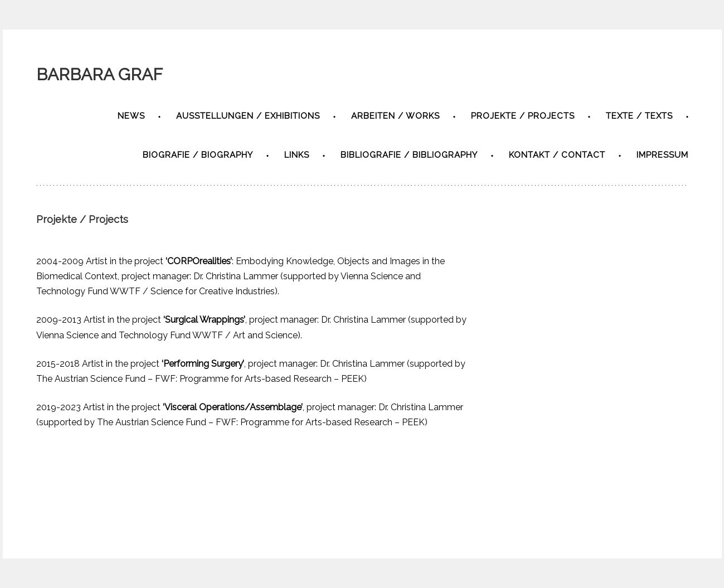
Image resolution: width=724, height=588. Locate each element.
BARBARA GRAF (99, 74)
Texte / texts (639, 116)
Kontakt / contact (557, 155)
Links (297, 155)
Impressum (662, 155)
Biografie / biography (198, 155)
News (131, 116)
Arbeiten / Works (395, 116)
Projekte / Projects (523, 116)
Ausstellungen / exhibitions (248, 116)
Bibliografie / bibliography (409, 155)
